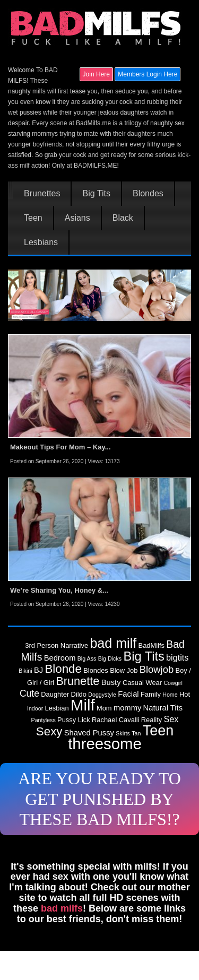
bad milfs (62, 908)
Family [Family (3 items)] (151, 694)
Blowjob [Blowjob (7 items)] (157, 669)
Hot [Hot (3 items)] (185, 694)
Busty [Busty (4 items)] (111, 682)
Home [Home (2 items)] (170, 695)
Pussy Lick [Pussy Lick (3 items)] (74, 720)
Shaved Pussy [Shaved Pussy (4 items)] (89, 733)
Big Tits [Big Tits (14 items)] (144, 656)
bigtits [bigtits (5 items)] (177, 657)
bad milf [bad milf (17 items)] (113, 643)
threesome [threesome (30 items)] (105, 744)
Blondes (148, 194)
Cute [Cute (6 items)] (29, 693)
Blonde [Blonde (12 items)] (63, 669)
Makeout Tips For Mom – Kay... (60, 447)
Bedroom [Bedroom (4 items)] (60, 658)
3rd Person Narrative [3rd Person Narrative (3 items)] (57, 645)
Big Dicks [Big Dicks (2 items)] (110, 658)
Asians (77, 218)
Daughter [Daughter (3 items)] (55, 694)
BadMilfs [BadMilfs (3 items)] (152, 645)
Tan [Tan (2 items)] (136, 733)
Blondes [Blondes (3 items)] (96, 670)
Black (123, 218)
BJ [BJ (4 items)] (38, 670)
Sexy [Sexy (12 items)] (49, 731)
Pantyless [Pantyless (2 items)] (44, 720)
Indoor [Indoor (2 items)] (35, 708)
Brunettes (42, 194)
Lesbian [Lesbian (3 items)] (57, 708)
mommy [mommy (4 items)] (127, 708)
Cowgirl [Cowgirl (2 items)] (173, 683)
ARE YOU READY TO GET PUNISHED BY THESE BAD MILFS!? (99, 799)
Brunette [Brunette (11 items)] (77, 681)
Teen (33, 218)
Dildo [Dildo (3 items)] (79, 694)
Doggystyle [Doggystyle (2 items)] (102, 695)
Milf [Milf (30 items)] (83, 705)
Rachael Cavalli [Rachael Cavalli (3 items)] (115, 720)
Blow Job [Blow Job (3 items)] (124, 670)
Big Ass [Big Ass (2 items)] (87, 658)
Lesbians (41, 242)
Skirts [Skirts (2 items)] (123, 733)
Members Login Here (148, 74)
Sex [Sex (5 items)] (171, 719)
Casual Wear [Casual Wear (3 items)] (142, 683)
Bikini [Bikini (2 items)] (25, 671)
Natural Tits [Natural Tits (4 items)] (163, 708)
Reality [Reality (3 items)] (152, 720)
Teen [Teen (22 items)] (158, 731)
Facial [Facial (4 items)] (128, 694)
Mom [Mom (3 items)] (104, 708)
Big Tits (96, 194)
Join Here (96, 74)
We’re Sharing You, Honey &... (59, 590)
